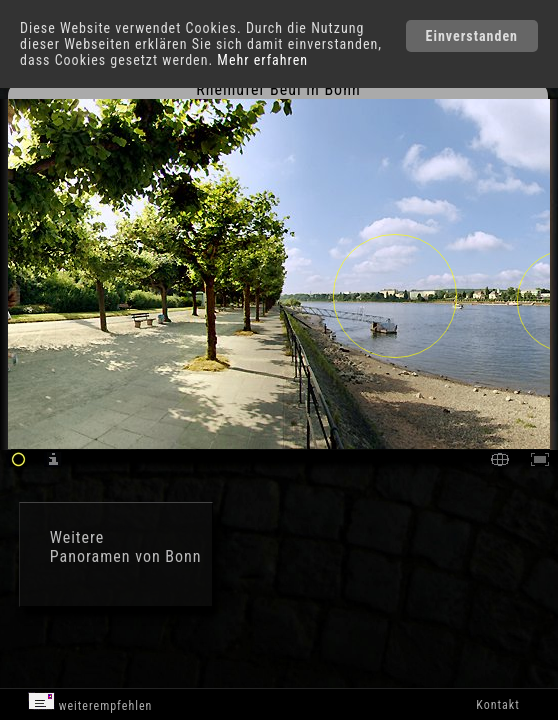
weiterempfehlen (90, 702)
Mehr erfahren (262, 60)
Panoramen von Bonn (126, 556)
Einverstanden (472, 36)
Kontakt (497, 705)
